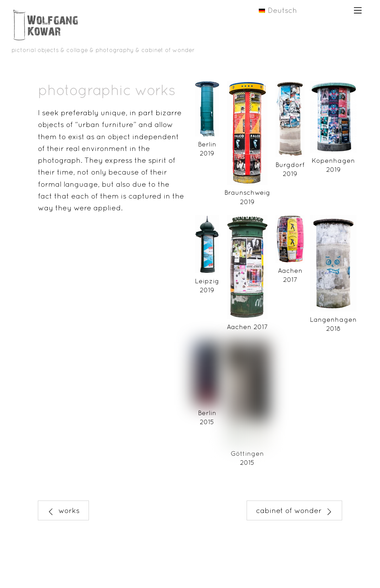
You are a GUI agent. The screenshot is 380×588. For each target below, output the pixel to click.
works (63, 510)
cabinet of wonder (294, 510)
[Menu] (358, 10)
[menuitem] (284, 10)
